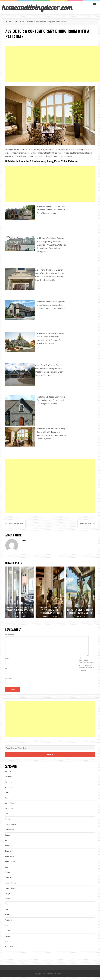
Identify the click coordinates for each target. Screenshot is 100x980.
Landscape (9, 881)
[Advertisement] (50, 184)
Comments (10, 634)
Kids (6, 870)
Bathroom (8, 785)
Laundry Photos (10, 886)
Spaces (7, 934)
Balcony (8, 774)
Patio (7, 907)
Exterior (8, 822)
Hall (6, 843)
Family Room (9, 833)
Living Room (9, 897)
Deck (7, 801)
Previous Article (16, 523)
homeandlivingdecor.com (37, 7)
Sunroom (8, 944)
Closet (7, 796)
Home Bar (8, 849)
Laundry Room (10, 891)
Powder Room (10, 923)
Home (9, 22)
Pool (6, 913)
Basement (8, 780)
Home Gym (9, 854)
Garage (7, 838)
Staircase (8, 939)
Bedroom (8, 790)
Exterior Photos (10, 828)
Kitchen (7, 875)
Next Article (85, 523)
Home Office (9, 859)
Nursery (7, 902)
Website (9, 681)
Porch (7, 918)
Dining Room (19, 22)
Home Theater (10, 865)
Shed (7, 928)
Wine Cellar (9, 950)
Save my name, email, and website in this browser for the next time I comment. (86, 668)
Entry (7, 817)
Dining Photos (10, 806)
